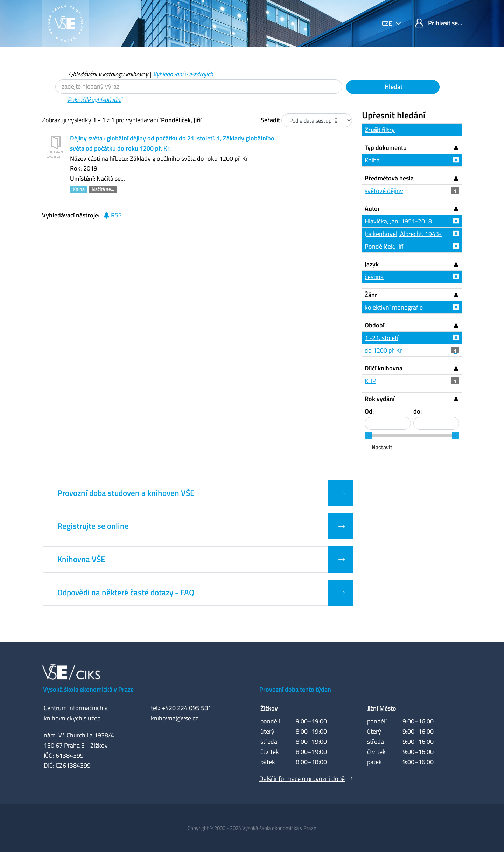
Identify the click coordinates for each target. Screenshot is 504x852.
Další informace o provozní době (302, 779)
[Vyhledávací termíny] (199, 87)
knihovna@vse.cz (174, 718)
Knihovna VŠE (81, 559)
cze (387, 23)
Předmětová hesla (389, 178)
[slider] (368, 436)
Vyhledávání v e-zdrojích (183, 74)
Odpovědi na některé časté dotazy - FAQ (126, 593)
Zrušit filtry (380, 130)
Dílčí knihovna (384, 368)
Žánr (371, 295)
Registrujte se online (93, 526)
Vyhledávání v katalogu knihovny (107, 74)
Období (374, 325)
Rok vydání (380, 399)
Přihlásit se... (438, 23)
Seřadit (270, 120)
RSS (113, 215)
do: (418, 411)
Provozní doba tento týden (295, 689)
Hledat (393, 87)
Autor (372, 209)
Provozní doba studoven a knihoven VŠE (126, 493)
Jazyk (372, 264)
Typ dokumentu (386, 148)
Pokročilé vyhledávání (94, 100)
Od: (369, 411)
